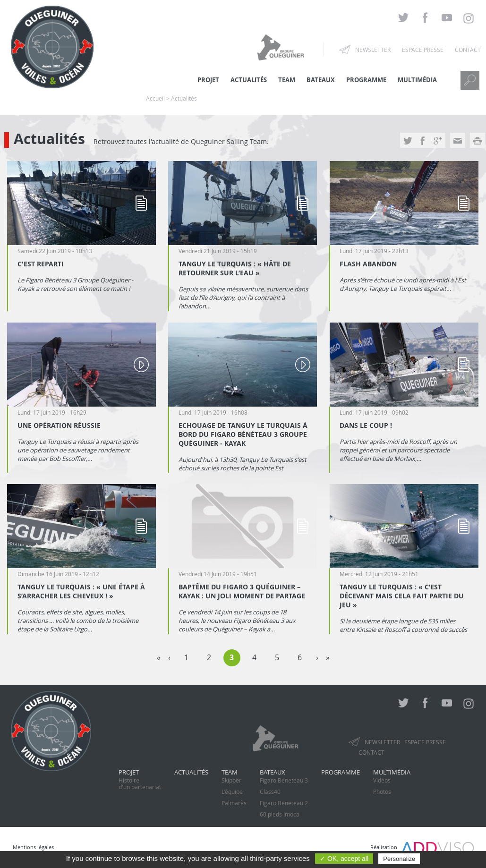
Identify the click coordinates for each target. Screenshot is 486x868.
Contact (468, 50)
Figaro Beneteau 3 (284, 780)
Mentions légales (33, 847)
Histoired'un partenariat (140, 784)
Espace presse (423, 50)
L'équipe (232, 791)
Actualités (191, 772)
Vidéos (382, 780)
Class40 (270, 791)
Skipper (231, 780)
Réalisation (422, 847)
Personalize (399, 859)
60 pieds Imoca (280, 814)
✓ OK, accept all (344, 859)
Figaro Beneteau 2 (284, 803)
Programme (366, 80)
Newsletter (373, 50)
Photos (382, 791)
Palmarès (234, 803)
